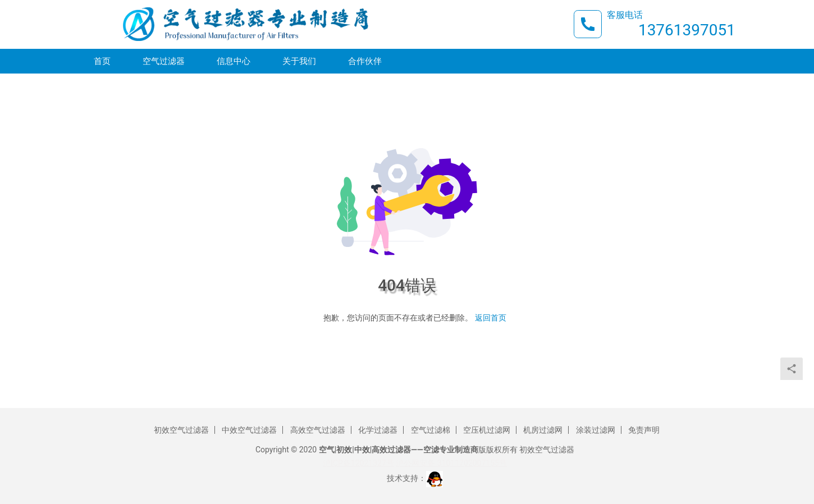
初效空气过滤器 (181, 430)
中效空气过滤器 (249, 430)
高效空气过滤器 (318, 430)
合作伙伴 (365, 63)
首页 (102, 63)
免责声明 (644, 430)
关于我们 (299, 63)
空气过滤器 (164, 63)
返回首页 (491, 318)
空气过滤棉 (431, 430)
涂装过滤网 (596, 430)
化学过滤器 (378, 430)
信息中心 (234, 63)
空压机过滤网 (487, 430)
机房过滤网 (543, 430)
